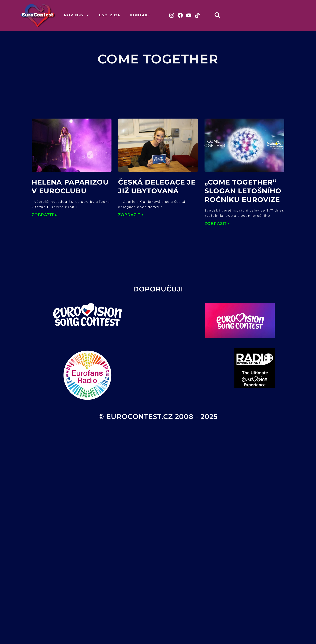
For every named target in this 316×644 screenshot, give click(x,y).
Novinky (77, 15)
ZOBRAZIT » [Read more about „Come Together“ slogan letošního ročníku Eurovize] (217, 224)
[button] (220, 15)
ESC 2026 (110, 15)
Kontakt (140, 15)
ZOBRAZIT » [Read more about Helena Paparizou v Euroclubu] (44, 215)
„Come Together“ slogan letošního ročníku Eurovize (243, 191)
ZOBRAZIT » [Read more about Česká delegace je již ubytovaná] (131, 215)
